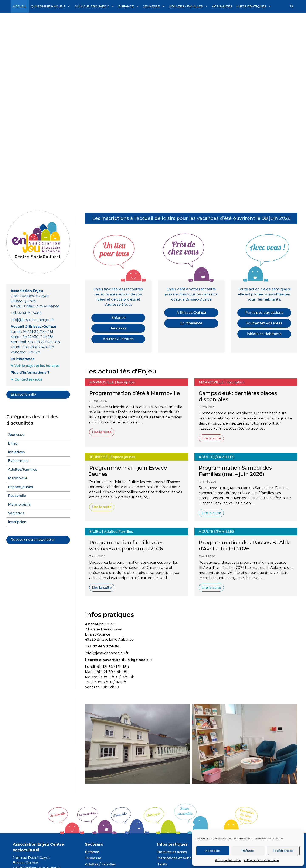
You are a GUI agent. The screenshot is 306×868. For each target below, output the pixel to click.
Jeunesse (155, 6)
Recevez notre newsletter (33, 540)
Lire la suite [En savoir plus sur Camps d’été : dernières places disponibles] (211, 438)
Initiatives (16, 452)
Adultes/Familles (217, 457)
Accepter (213, 851)
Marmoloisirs (19, 504)
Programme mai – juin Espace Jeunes (128, 471)
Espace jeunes (123, 457)
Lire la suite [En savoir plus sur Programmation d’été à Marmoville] (102, 432)
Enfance (130, 6)
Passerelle (17, 496)
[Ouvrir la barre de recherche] (292, 6)
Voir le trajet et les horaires (37, 366)
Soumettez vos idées (264, 323)
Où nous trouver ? (95, 6)
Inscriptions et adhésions (179, 858)
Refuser (248, 851)
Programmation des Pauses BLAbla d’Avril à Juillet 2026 (245, 546)
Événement (18, 461)
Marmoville (102, 382)
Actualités (222, 6)
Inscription (126, 382)
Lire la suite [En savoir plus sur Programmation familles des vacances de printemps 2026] (102, 588)
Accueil (20, 6)
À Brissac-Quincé (191, 313)
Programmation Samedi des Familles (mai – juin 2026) (235, 471)
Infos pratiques (255, 6)
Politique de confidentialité (261, 860)
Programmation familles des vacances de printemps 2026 (126, 546)
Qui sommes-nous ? (52, 6)
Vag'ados (16, 513)
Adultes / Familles (190, 6)
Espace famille (23, 394)
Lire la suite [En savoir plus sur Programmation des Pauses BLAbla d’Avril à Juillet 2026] (211, 588)
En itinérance (191, 323)
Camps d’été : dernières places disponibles (238, 396)
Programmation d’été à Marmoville (135, 393)
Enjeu (95, 532)
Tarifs (162, 864)
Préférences (283, 851)
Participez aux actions (264, 313)
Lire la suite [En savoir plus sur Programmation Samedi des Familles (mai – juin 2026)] (211, 513)
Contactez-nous (28, 379)
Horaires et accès (172, 852)
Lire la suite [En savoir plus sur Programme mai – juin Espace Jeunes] (102, 507)
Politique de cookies (228, 860)
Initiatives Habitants (264, 334)
